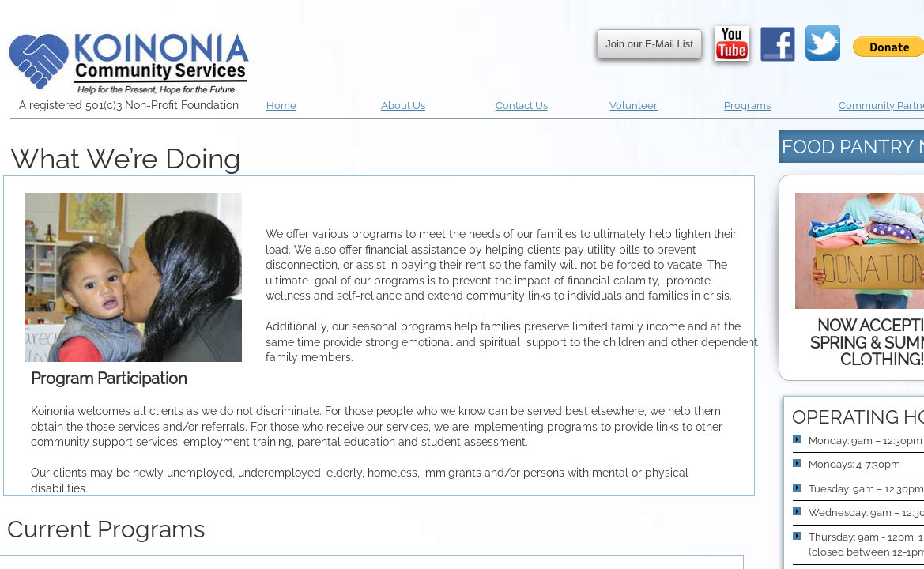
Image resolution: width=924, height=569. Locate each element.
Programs (747, 106)
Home (281, 106)
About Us (403, 106)
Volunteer (634, 106)
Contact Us (522, 106)
